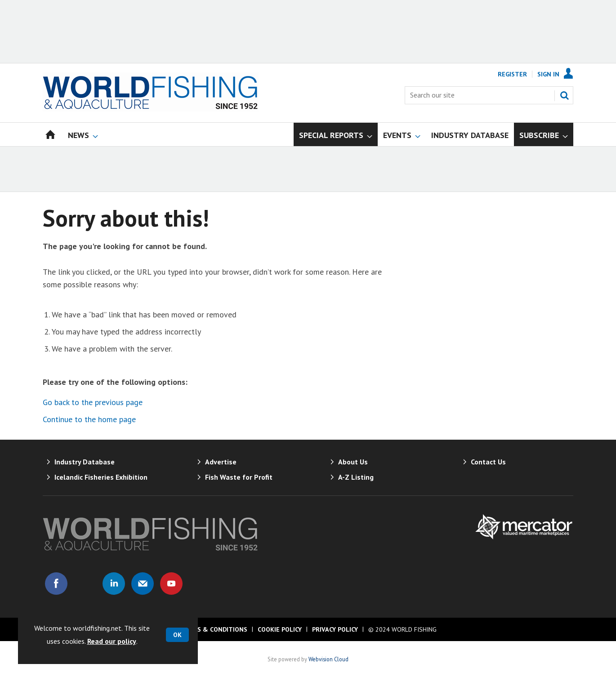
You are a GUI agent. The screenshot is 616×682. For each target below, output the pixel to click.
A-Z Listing (356, 477)
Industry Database (85, 462)
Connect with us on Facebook (56, 584)
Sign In (548, 74)
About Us (353, 462)
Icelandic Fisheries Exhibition (101, 477)
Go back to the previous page (93, 402)
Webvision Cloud (328, 659)
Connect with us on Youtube (171, 584)
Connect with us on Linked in (114, 584)
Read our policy (112, 641)
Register (512, 74)
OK (177, 635)
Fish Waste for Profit (239, 477)
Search (564, 95)
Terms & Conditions (214, 629)
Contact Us (488, 462)
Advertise (221, 462)
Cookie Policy (280, 629)
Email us (143, 584)
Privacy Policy (335, 629)
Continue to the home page (89, 419)
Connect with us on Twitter (85, 584)
